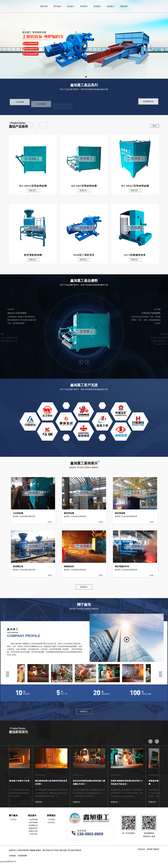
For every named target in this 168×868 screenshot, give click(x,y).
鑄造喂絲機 (33, 822)
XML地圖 (71, 850)
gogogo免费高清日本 (8, 862)
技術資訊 (51, 822)
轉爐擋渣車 (33, 828)
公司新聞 (51, 820)
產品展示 (71, 6)
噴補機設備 (33, 825)
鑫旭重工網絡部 (153, 849)
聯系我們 (124, 6)
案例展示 (84, 6)
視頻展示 (111, 6)
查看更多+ (84, 587)
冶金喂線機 (33, 820)
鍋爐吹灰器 (33, 831)
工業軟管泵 (33, 834)
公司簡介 (13, 820)
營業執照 (78, 850)
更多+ (155, 126)
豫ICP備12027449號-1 (51, 850)
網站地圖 (63, 850)
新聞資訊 (97, 6)
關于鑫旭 (57, 6)
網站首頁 (44, 6)
